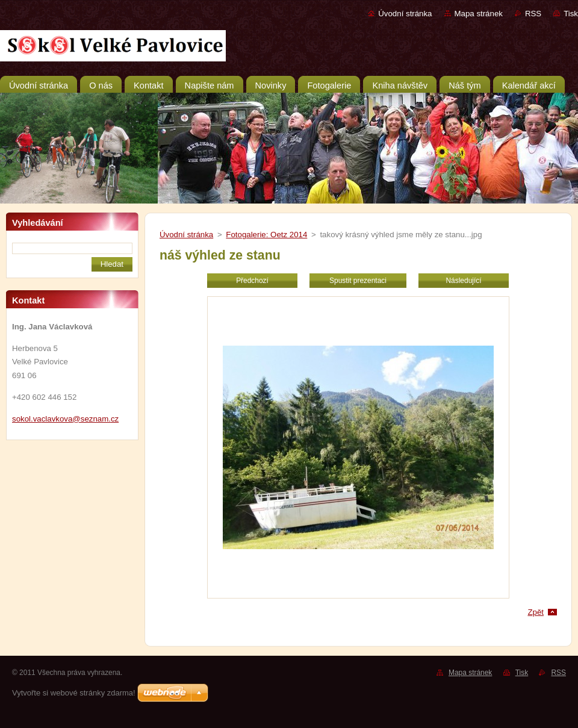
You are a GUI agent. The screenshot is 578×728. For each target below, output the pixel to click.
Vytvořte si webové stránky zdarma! (74, 693)
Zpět (536, 612)
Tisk (571, 14)
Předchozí (252, 281)
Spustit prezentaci (358, 281)
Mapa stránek (479, 14)
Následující (463, 281)
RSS (533, 14)
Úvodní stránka (405, 14)
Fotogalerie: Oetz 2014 (266, 235)
